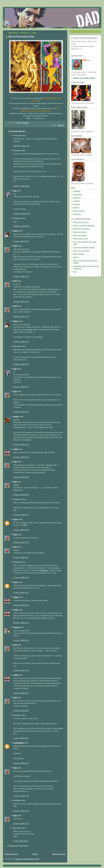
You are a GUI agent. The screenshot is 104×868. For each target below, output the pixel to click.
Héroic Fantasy (79, 211)
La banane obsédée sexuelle (84, 247)
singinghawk (18, 743)
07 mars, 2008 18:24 (21, 593)
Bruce (16, 519)
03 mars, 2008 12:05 (21, 317)
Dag (15, 191)
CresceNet (44, 570)
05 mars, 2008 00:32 (21, 457)
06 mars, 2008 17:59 (21, 542)
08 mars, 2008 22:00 (21, 605)
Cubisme (77, 201)
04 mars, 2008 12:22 (21, 412)
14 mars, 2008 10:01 (21, 693)
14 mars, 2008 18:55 (21, 711)
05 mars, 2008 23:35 (21, 515)
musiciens (77, 198)
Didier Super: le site (81, 239)
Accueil (35, 854)
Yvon (75, 272)
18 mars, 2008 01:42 (21, 763)
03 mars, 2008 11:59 (21, 302)
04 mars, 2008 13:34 (21, 445)
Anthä (16, 449)
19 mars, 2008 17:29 (21, 811)
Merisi (16, 231)
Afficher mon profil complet (84, 78)
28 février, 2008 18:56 (21, 186)
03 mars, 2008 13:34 (21, 342)
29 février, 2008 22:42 (21, 226)
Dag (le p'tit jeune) (80, 235)
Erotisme (77, 204)
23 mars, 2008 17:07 (21, 824)
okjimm (76, 257)
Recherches (78, 194)
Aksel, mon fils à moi (81, 222)
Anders (16, 417)
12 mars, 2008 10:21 (21, 640)
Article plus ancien (59, 854)
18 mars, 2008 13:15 (21, 796)
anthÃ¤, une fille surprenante (84, 226)
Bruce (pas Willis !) (80, 232)
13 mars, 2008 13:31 (21, 670)
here (30, 330)
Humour (61, 125)
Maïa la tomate (79, 254)
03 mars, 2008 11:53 (21, 277)
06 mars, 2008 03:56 (21, 530)
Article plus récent (11, 854)
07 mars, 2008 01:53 (21, 578)
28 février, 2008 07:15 (21, 146)
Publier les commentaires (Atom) (27, 859)
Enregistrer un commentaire (18, 846)
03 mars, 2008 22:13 (21, 387)
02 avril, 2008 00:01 (21, 841)
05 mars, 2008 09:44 (21, 495)
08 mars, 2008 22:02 (21, 623)
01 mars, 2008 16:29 (21, 241)
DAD (15, 246)
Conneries (77, 214)
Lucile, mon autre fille (81, 251)
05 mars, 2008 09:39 (21, 477)
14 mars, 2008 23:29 (21, 738)
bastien (16, 627)
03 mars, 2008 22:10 (21, 364)
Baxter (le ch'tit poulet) (82, 229)
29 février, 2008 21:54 (21, 214)
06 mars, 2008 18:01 (21, 558)
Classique (77, 191)
